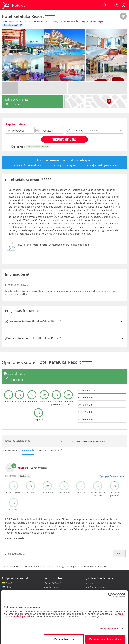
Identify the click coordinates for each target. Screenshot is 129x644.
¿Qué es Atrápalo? (52, 583)
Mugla (62, 566)
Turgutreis (74, 566)
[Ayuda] (116, 5)
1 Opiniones (16, 104)
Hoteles (28, 566)
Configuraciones (109, 626)
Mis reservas (92, 583)
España (9, 583)
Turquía (51, 566)
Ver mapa (97, 21)
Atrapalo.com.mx (12, 566)
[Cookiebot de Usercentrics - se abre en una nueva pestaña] (110, 592)
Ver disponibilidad (64, 139)
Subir (119, 554)
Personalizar (64, 636)
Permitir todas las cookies (105, 636)
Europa (40, 566)
